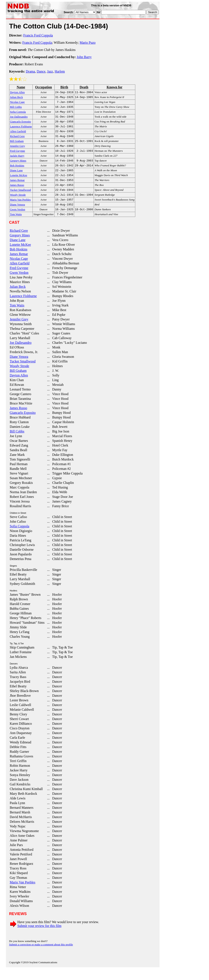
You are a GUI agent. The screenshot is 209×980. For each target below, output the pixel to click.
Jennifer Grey (19, 330)
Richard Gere (19, 242)
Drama (30, 71)
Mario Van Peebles (23, 893)
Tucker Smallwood (23, 372)
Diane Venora (19, 368)
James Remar (19, 265)
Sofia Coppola (20, 537)
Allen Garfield (20, 274)
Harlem (60, 71)
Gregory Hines (20, 246)
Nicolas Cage (19, 270)
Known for (114, 87)
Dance (41, 71)
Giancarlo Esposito (23, 424)
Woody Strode (20, 377)
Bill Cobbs (17, 442)
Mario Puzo (88, 43)
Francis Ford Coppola (38, 35)
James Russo (18, 419)
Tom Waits (17, 316)
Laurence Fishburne (23, 307)
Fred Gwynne (19, 279)
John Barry (84, 57)
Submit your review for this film (40, 937)
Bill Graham (18, 382)
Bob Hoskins (19, 260)
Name (21, 87)
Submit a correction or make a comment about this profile (41, 955)
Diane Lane (18, 251)
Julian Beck (18, 298)
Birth (64, 87)
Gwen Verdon (19, 284)
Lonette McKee (20, 256)
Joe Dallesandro (21, 354)
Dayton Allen (19, 386)
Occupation (43, 87)
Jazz (50, 71)
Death (84, 87)
